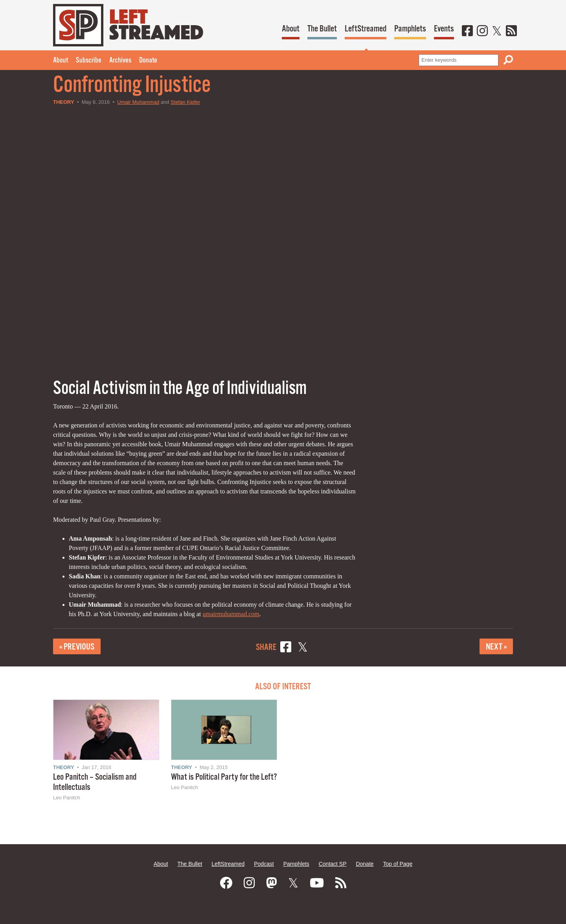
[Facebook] (467, 31)
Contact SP (333, 864)
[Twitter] (497, 31)
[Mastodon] (272, 883)
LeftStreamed (366, 29)
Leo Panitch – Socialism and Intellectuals (95, 782)
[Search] (508, 60)
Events (444, 29)
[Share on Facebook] (286, 648)
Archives (120, 61)
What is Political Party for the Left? (224, 777)
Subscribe (89, 61)
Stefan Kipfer (185, 102)
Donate (148, 61)
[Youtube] (317, 883)
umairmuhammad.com (231, 614)
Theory (64, 102)
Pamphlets (410, 29)
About (291, 29)
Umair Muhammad (138, 102)
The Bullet (322, 29)
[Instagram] (482, 31)
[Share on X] (303, 648)
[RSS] (511, 31)
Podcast (264, 864)
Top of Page (398, 864)
